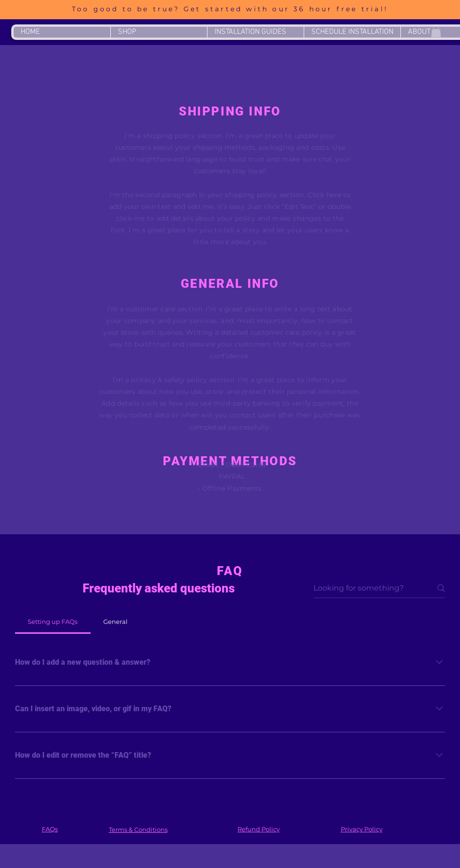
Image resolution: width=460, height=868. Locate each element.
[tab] (53, 622)
